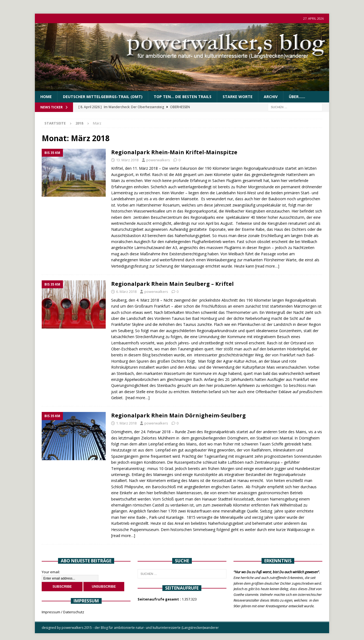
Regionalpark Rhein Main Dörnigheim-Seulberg (178, 415)
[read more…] (267, 266)
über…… (297, 97)
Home (46, 97)
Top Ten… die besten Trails (183, 97)
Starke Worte (238, 97)
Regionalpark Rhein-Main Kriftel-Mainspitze (174, 152)
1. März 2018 (126, 423)
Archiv (271, 97)
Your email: (51, 572)
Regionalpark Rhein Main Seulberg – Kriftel (172, 284)
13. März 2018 (127, 160)
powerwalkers (158, 160)
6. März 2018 (126, 292)
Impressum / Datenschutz (63, 612)
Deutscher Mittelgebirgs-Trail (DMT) (103, 97)
